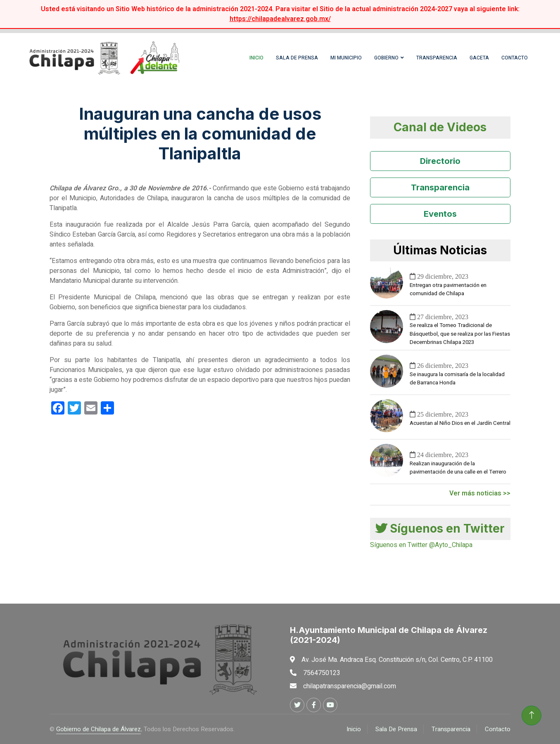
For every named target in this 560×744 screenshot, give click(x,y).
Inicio (256, 58)
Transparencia (437, 58)
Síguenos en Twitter (440, 528)
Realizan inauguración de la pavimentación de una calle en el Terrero (458, 468)
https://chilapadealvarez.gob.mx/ (280, 19)
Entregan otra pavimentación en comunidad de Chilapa (448, 289)
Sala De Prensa (396, 729)
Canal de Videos (440, 127)
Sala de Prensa (297, 58)
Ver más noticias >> (480, 493)
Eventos (440, 214)
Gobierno (386, 58)
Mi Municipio (346, 58)
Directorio (440, 161)
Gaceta (479, 58)
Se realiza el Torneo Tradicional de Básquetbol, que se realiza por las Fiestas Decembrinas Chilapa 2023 (460, 334)
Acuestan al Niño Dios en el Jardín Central (460, 423)
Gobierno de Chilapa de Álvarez (98, 729)
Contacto (515, 58)
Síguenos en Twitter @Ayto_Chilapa (421, 545)
